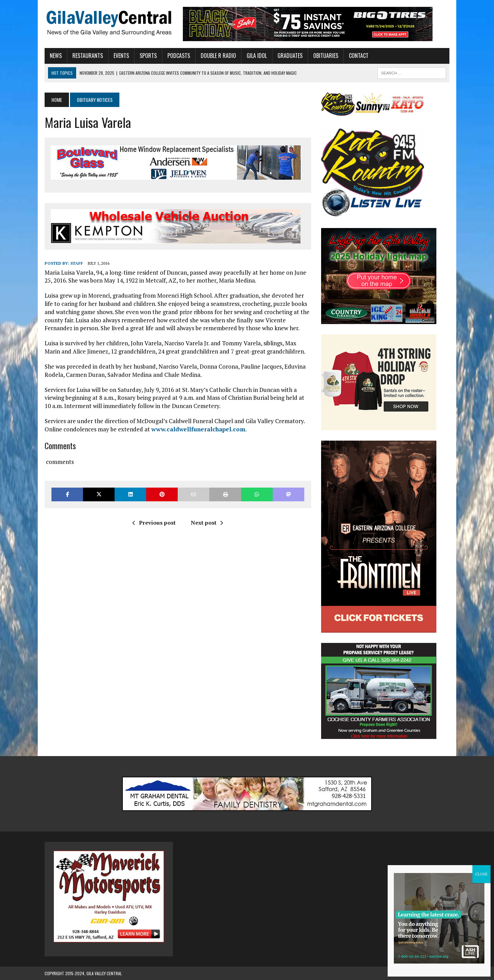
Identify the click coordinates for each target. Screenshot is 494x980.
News (56, 56)
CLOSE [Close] (481, 874)
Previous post (154, 523)
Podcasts (179, 56)
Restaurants (88, 56)
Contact (359, 56)
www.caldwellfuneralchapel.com (198, 429)
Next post (207, 523)
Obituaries (326, 56)
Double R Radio (218, 56)
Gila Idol (257, 56)
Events (121, 56)
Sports (148, 56)
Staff (77, 263)
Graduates (290, 56)
